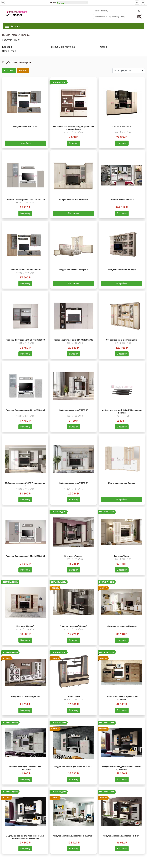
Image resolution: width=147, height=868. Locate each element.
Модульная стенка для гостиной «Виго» (122, 836)
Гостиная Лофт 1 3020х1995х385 (25, 270)
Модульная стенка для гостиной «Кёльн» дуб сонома (122, 768)
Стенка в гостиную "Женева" (74, 626)
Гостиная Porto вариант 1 (122, 199)
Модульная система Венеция (122, 270)
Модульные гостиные (63, 47)
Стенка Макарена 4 (122, 126)
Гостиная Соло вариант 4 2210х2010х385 (25, 410)
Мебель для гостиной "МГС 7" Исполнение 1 (25, 484)
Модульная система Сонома (122, 483)
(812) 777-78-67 (14, 15)
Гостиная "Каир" (122, 556)
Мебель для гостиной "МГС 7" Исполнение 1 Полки (122, 411)
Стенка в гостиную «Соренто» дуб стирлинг (122, 698)
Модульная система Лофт (25, 126)
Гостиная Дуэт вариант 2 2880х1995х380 (73, 340)
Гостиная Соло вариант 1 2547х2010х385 (25, 199)
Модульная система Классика (74, 199)
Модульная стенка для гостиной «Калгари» (74, 836)
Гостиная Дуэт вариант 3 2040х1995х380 (25, 340)
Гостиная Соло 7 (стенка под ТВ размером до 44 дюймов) (73, 128)
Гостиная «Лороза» (73, 556)
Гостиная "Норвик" (25, 626)
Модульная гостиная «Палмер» (122, 626)
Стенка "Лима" (73, 696)
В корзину (73, 143)
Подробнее (25, 143)
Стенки (104, 47)
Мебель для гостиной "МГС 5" (73, 483)
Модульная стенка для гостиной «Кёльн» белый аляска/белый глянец (25, 837)
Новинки (23, 71)
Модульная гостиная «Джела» (25, 696)
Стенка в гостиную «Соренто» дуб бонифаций (25, 768)
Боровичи (8, 47)
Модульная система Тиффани (73, 270)
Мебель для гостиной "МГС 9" (73, 410)
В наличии (9, 71)
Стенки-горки (10, 51)
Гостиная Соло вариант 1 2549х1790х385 (25, 556)
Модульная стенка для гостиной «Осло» (74, 767)
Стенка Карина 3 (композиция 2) (122, 340)
